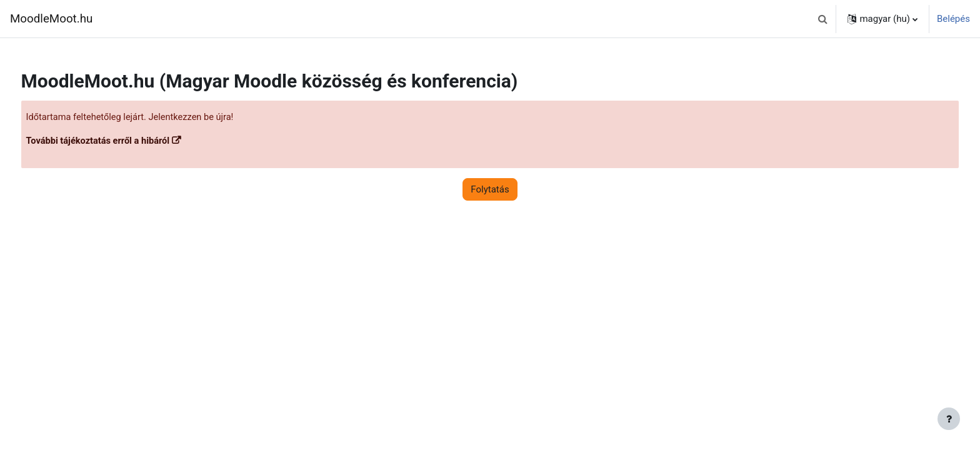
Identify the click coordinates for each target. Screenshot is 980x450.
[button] (822, 19)
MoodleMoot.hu (51, 19)
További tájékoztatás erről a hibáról (123, 142)
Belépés (953, 19)
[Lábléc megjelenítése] (949, 419)
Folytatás (490, 190)
